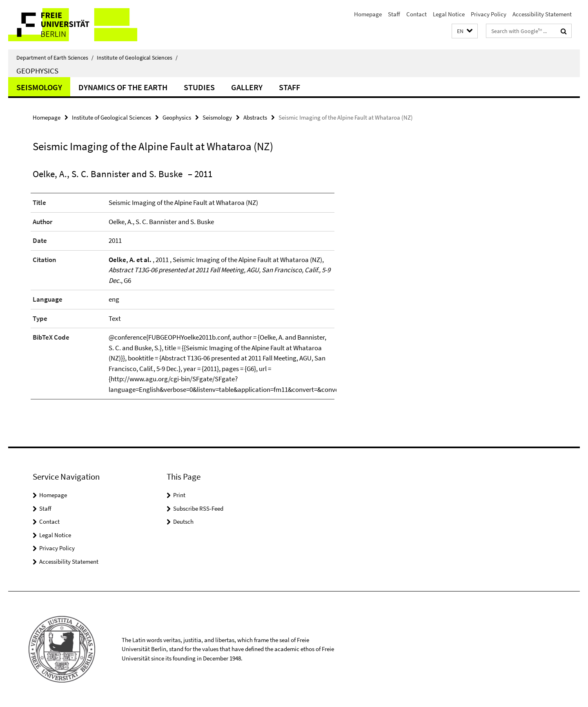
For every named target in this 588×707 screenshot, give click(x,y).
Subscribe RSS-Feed (198, 508)
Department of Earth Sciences (55, 58)
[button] (465, 31)
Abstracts (255, 117)
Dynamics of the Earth (123, 87)
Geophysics (37, 71)
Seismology (39, 87)
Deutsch (183, 521)
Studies (199, 87)
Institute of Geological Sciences (137, 58)
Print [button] (179, 495)
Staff (394, 14)
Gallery (247, 87)
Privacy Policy (489, 14)
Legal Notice (449, 14)
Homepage (368, 14)
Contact (416, 14)
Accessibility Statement (542, 14)
